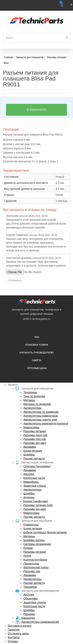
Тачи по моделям (34, 396)
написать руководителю (37, 353)
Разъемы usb (32, 571)
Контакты (14, 637)
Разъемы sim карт (35, 443)
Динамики (30, 447)
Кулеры (28, 548)
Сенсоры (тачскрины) (37, 466)
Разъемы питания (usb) (38, 505)
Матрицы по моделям (37, 404)
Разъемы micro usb (35, 435)
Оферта (37, 361)
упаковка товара (37, 345)
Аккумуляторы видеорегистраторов (46, 423)
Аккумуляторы (32, 408)
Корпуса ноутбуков (35, 560)
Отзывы (13, 641)
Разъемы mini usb (35, 439)
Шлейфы (29, 455)
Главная (8, 57)
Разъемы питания (35, 431)
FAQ (37, 337)
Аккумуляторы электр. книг (40, 420)
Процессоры (31, 563)
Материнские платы (36, 567)
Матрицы (29, 400)
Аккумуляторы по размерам (41, 412)
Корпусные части (34, 478)
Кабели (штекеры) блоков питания (45, 532)
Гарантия (14, 630)
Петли (27, 556)
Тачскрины (30, 392)
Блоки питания (33, 451)
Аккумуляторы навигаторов (41, 416)
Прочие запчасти (34, 458)
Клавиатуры (31, 525)
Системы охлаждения (37, 544)
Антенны (29, 497)
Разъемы (29, 614)
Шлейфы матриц (34, 540)
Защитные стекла (35, 486)
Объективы (30, 598)
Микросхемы (31, 427)
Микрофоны (31, 482)
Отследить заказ (18, 633)
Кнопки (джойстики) (36, 501)
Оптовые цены (37, 368)
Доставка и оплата (20, 626)
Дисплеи (29, 474)
